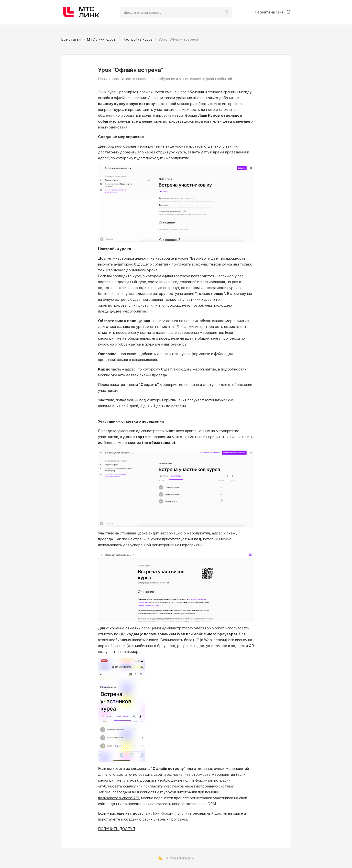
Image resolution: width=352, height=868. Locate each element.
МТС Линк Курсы (102, 39)
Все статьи (71, 39)
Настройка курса (137, 39)
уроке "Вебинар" (193, 258)
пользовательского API (119, 798)
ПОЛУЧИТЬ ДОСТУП (116, 829)
